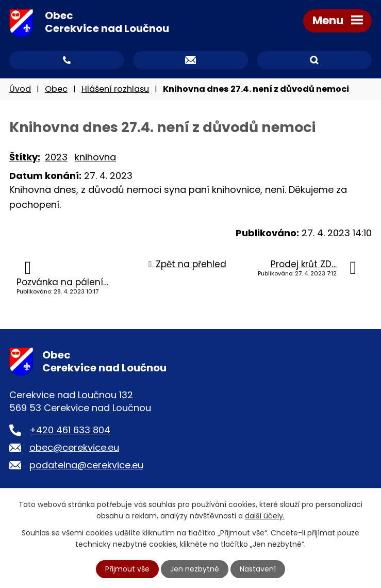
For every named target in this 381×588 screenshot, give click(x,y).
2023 (56, 157)
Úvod (20, 89)
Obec (56, 89)
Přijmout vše (127, 569)
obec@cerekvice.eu (74, 447)
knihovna (95, 157)
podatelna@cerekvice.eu (86, 465)
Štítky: (25, 157)
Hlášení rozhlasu (115, 89)
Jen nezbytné (195, 569)
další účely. (265, 516)
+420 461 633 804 (70, 430)
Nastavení (258, 569)
